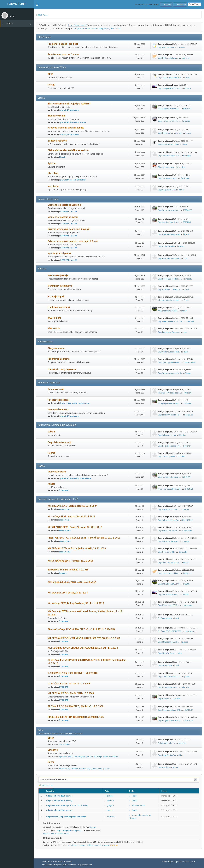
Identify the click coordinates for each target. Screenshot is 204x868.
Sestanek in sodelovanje (81, 769)
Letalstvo (53, 750)
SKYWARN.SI (64, 769)
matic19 (189, 279)
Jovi (177, 618)
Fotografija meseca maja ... (169, 403)
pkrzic (71, 845)
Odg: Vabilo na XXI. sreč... (168, 509)
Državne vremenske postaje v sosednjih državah (73, 241)
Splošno (52, 163)
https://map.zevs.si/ (78, 25)
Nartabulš (183, 552)
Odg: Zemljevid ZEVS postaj (59, 796)
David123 (187, 156)
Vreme (188, 373)
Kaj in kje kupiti (56, 297)
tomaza (187, 88)
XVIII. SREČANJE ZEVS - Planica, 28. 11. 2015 (70, 561)
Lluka (185, 144)
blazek (62, 157)
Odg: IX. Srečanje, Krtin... (168, 687)
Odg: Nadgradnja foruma (168, 58)
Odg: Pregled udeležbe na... (170, 721)
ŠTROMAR (74, 110)
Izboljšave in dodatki (59, 307)
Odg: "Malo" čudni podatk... (169, 352)
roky (69, 134)
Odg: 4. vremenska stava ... (169, 477)
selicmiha (185, 687)
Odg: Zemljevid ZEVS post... (169, 88)
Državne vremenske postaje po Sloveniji (69, 229)
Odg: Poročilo (164, 699)
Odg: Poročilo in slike (167, 552)
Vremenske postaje (58, 275)
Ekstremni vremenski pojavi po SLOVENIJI (69, 104)
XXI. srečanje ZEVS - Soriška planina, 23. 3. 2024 (72, 506)
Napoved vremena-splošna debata (66, 128)
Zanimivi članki (56, 389)
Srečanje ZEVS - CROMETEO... (170, 631)
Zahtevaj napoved (57, 141)
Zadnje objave (46, 785)
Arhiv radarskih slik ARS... (168, 311)
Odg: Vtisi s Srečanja (166, 653)
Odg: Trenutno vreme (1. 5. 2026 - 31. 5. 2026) (67, 806)
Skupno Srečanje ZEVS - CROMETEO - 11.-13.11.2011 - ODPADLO (81, 629)
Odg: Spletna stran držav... (169, 222)
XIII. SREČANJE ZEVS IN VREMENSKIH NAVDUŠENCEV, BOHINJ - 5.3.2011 (84, 638)
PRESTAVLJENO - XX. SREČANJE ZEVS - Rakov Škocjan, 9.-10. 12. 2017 (84, 538)
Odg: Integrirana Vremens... (169, 332)
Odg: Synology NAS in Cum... (170, 362)
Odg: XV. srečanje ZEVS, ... (169, 605)
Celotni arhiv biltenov (167, 743)
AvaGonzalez (190, 362)
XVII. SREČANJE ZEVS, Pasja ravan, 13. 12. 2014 (72, 582)
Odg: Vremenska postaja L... (169, 210)
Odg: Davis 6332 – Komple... (169, 290)
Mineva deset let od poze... (169, 393)
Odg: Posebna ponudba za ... (170, 279)
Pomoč (173, 861)
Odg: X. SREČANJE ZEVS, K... (170, 677)
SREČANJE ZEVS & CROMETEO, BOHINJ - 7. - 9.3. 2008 (76, 706)
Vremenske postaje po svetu (63, 217)
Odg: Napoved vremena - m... (170, 133)
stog (183, 167)
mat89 (63, 134)
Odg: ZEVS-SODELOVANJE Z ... (170, 78)
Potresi (52, 453)
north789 (190, 321)
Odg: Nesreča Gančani (167, 755)
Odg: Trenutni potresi (167, 456)
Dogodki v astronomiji (59, 442)
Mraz (181, 755)
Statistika (53, 173)
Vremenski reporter (58, 410)
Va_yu (93, 827)
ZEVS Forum (17, 4)
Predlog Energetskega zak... (170, 489)
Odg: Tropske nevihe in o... (169, 156)
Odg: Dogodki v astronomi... (169, 446)
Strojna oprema (56, 348)
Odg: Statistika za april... (168, 178)
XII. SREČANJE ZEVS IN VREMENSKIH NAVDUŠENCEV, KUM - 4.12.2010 (83, 648)
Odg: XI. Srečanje (165, 665)
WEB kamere (54, 318)
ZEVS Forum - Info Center (54, 779)
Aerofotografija (80, 757)
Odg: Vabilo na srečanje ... (169, 541)
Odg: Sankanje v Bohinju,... (169, 573)
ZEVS (50, 74)
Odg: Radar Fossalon (166, 246)
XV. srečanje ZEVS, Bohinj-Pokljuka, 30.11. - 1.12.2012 (76, 603)
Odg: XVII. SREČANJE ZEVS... (169, 584)
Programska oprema (59, 359)
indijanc (90, 845)
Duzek (186, 563)
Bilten (51, 738)
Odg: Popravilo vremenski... (169, 258)
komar (83, 122)
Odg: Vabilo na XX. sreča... (168, 520)
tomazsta (181, 47)
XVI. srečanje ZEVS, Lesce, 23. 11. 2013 (68, 593)
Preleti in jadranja (94, 757)
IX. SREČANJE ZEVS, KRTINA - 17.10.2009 (69, 684)
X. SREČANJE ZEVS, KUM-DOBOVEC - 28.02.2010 (73, 673)
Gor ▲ (193, 861)
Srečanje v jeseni (165, 618)
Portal (51, 85)
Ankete (52, 484)
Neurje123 (189, 415)
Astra (180, 653)
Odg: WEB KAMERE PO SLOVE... (171, 321)
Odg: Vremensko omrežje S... (170, 373)
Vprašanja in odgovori (59, 253)
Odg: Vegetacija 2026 (167, 190)
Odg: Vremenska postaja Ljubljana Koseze (66, 817)
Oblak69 (185, 509)
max (186, 258)
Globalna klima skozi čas (168, 167)
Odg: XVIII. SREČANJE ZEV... (169, 563)
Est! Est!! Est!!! (188, 520)
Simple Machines (65, 862)
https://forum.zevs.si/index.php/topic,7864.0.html (98, 28)
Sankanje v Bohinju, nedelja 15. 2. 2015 (68, 570)
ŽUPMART (189, 710)
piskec (186, 352)
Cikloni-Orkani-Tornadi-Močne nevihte (68, 150)
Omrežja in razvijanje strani (62, 370)
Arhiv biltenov (65, 745)
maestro (186, 541)
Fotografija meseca (58, 400)
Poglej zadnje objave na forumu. (56, 834)
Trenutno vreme (56, 116)
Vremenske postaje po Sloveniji (64, 205)
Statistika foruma (51, 823)
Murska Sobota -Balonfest (169, 144)
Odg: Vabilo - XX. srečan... (168, 531)
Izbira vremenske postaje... (169, 300)
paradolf (64, 110)
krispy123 (186, 58)
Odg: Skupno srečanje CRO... (170, 710)
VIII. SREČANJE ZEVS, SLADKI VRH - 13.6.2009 (71, 693)
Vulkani (52, 432)
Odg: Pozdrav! (164, 767)
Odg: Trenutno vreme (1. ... (169, 121)
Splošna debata (66, 757)
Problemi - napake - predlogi (63, 44)
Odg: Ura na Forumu (166, 47)
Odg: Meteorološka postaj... (169, 234)
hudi (188, 78)
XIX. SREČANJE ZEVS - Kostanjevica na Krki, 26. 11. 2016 (77, 548)
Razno (51, 762)
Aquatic (63, 573)
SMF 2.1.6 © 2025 (49, 862)
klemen (83, 845)
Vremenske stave (57, 472)
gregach (186, 121)
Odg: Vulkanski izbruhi (167, 435)
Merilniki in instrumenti (60, 286)
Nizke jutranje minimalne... (169, 109)
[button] (37, 5)
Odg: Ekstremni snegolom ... (169, 415)
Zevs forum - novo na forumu (63, 54)
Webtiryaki (166, 861)
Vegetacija (53, 186)
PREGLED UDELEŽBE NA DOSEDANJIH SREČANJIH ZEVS (76, 717)
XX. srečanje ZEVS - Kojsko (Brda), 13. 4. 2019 (71, 516)
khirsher (187, 393)
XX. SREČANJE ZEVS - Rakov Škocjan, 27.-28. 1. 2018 (75, 527)
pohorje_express (102, 845)
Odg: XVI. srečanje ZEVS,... (169, 595)
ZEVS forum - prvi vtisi (101, 769)
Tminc (187, 290)
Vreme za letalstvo (111, 757)
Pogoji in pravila (183, 861)
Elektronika (54, 329)
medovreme (84, 403)
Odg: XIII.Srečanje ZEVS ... (168, 642)
